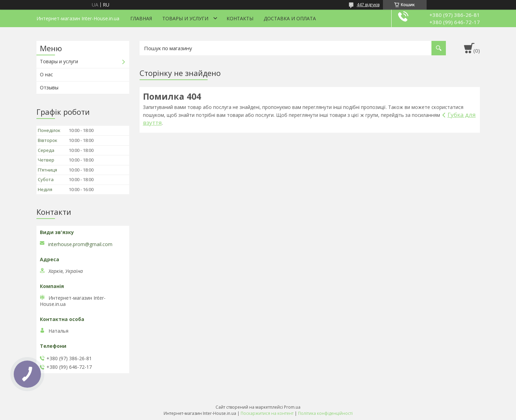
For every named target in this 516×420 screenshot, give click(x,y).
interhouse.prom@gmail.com (80, 244)
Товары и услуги (185, 18)
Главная (141, 18)
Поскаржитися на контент (267, 413)
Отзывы (49, 87)
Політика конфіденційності (325, 413)
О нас (46, 74)
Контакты (240, 18)
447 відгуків (368, 5)
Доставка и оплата (290, 18)
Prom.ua (292, 407)
